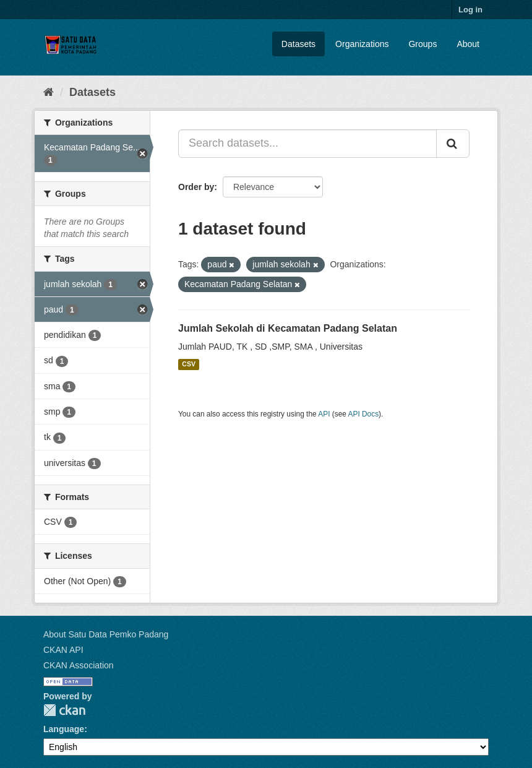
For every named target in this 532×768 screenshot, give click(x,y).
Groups (423, 44)
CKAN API (63, 650)
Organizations (362, 44)
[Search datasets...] (307, 144)
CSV (189, 365)
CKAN (64, 710)
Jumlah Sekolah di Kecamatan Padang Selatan (288, 328)
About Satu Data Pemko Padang (106, 634)
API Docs (364, 414)
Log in (470, 10)
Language (64, 729)
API (324, 414)
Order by (196, 187)
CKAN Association (79, 665)
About (468, 44)
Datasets (298, 44)
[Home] (49, 92)
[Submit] (453, 144)
